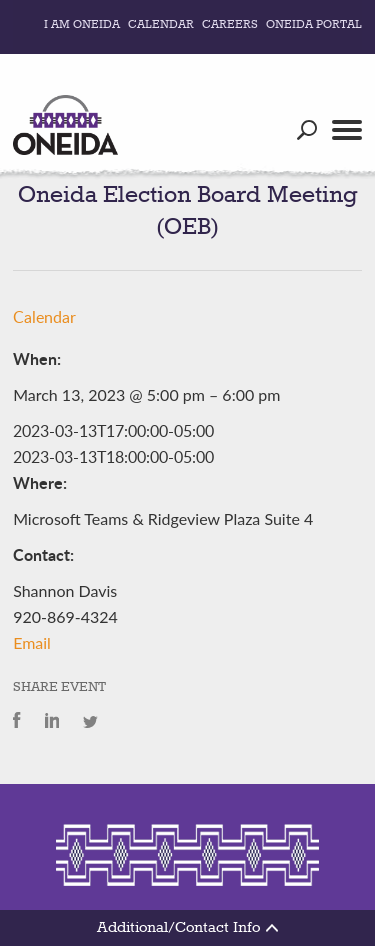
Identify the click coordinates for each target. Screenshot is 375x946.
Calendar (161, 25)
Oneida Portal (314, 25)
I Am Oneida (82, 25)
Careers (230, 25)
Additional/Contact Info (187, 928)
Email (32, 642)
